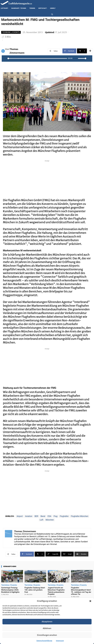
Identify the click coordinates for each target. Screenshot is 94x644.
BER (36, 516)
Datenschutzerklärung (44, 641)
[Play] (5, 59)
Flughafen (64, 516)
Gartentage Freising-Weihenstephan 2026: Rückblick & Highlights (9, 590)
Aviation (29, 516)
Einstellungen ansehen (47, 635)
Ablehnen (47, 628)
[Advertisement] (47, 179)
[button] (90, 601)
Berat (43, 516)
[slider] (37, 58)
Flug (56, 516)
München (50, 520)
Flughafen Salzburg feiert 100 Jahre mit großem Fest (35, 589)
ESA (49, 516)
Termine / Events (11, 32)
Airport (20, 516)
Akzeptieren (47, 622)
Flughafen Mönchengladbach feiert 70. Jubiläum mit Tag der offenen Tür (81, 590)
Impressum (60, 641)
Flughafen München (80, 516)
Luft (41, 520)
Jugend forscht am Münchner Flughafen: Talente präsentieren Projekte (58, 590)
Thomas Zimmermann (17, 51)
